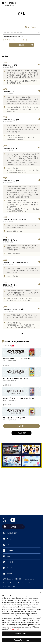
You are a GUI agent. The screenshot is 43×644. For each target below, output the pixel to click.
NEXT (39, 57)
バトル (6, 40)
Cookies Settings (29, 579)
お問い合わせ (19, 579)
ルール (9, 539)
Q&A (9, 545)
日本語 (13, 527)
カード (9, 568)
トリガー (14, 40)
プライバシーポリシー (9, 583)
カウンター (22, 40)
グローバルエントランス (10, 587)
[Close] (40, 592)
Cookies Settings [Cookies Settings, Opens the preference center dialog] (21, 634)
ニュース (10, 550)
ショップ (10, 574)
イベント (10, 562)
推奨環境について (8, 579)
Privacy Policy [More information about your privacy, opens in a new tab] (15, 629)
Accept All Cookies (21, 640)
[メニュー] (38, 4)
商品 (9, 556)
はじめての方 (12, 533)
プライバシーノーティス (24, 583)
